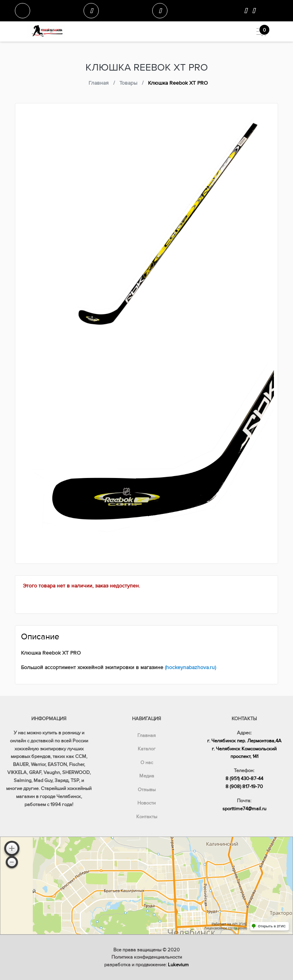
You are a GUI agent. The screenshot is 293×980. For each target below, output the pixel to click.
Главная (146, 735)
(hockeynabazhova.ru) (190, 667)
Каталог (147, 749)
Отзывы (147, 790)
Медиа (147, 776)
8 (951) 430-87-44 (244, 779)
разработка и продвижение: (146, 965)
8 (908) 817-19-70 (244, 787)
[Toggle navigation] (258, 31)
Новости (146, 803)
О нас (147, 763)
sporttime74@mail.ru (244, 809)
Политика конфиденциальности (147, 957)
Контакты (147, 817)
